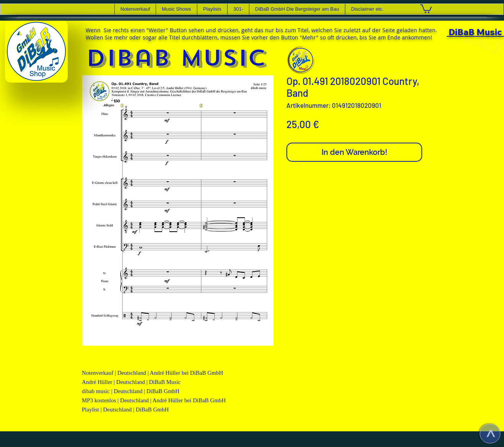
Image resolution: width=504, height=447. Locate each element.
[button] (176, 9)
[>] (490, 433)
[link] (426, 8)
